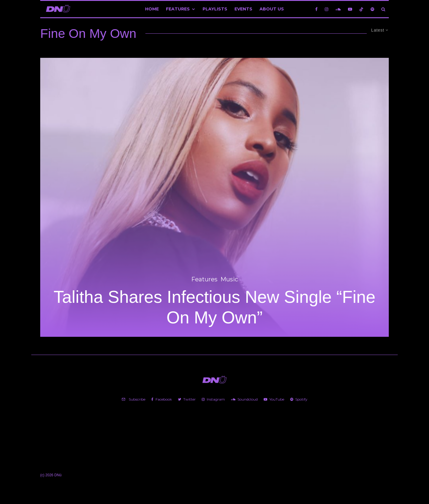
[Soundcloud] (338, 9)
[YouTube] (350, 9)
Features (178, 9)
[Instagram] (327, 9)
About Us (272, 9)
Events (243, 9)
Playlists (215, 9)
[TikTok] (361, 9)
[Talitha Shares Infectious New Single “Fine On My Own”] (214, 197)
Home (152, 9)
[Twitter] (187, 399)
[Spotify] (372, 9)
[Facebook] (316, 9)
